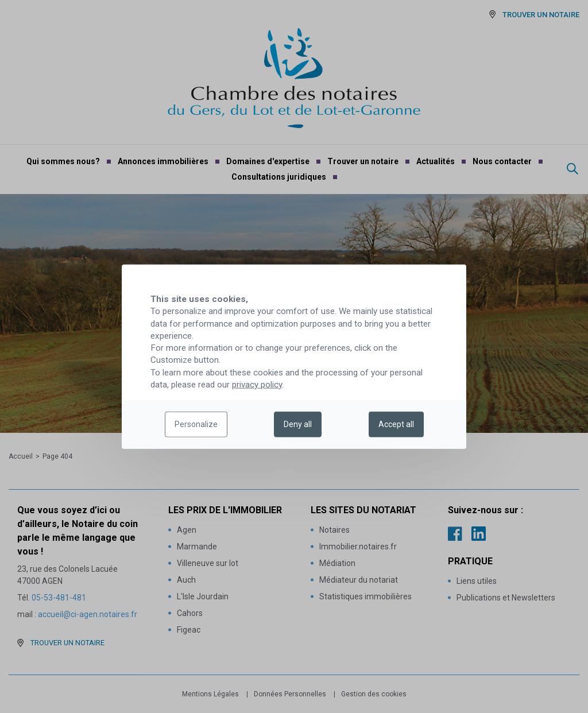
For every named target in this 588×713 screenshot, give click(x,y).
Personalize (196, 424)
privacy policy (257, 385)
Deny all (298, 424)
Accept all (396, 424)
